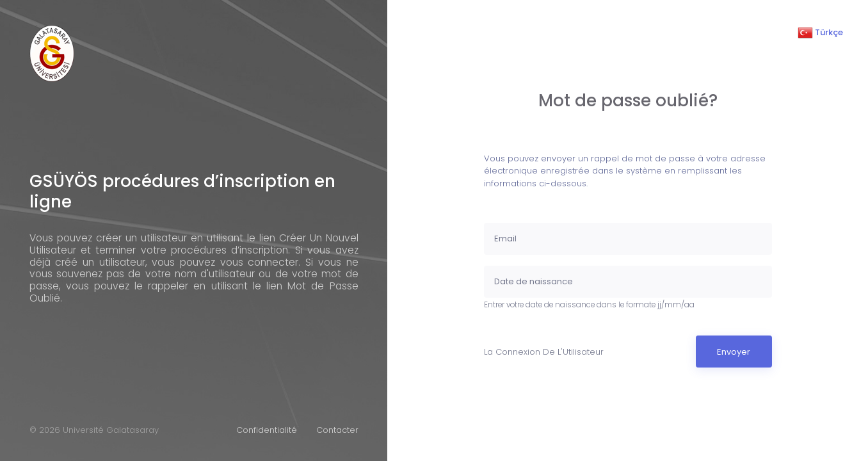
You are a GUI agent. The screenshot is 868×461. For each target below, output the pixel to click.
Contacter (337, 430)
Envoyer (734, 352)
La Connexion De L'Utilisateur (544, 352)
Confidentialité (267, 430)
